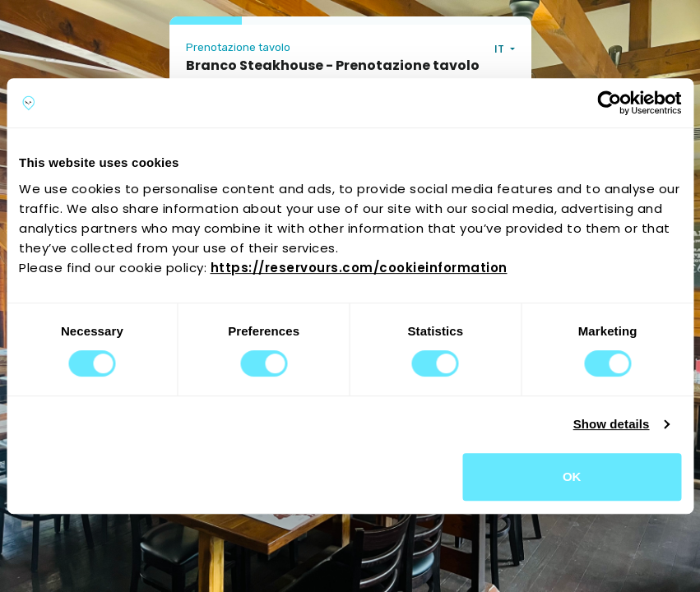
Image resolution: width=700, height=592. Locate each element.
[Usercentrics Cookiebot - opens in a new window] (609, 103)
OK (572, 476)
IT (501, 49)
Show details (612, 424)
